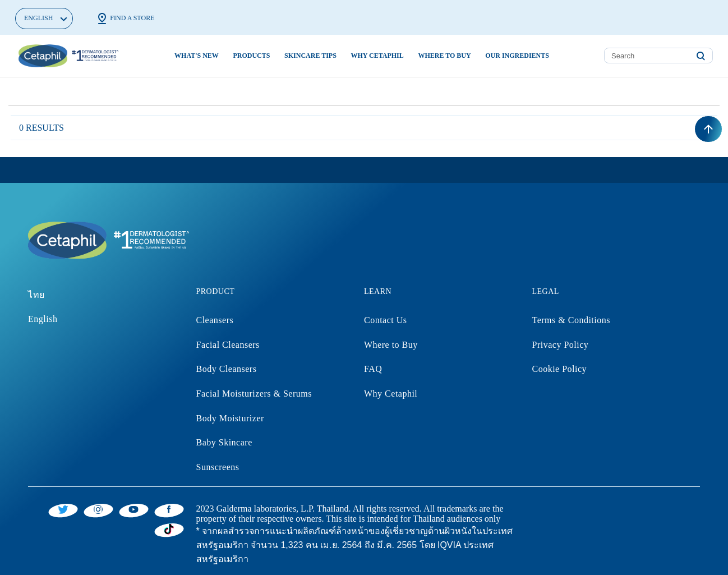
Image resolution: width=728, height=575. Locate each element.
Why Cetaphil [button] (377, 56)
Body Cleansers (227, 369)
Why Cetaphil (391, 394)
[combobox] (658, 56)
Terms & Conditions (571, 320)
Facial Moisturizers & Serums (254, 394)
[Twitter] (63, 509)
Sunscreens (218, 467)
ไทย (36, 295)
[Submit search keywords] (701, 56)
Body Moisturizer (230, 418)
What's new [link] (197, 56)
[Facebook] (169, 509)
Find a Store (125, 19)
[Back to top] (708, 129)
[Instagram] (98, 509)
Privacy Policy (561, 345)
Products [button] (251, 56)
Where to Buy (391, 345)
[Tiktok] (169, 529)
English (43, 319)
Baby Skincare (224, 442)
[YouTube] (134, 509)
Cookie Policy (560, 369)
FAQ (373, 369)
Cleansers (215, 320)
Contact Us (386, 320)
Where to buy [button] (444, 56)
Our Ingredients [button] (517, 56)
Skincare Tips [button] (310, 56)
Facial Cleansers (228, 345)
